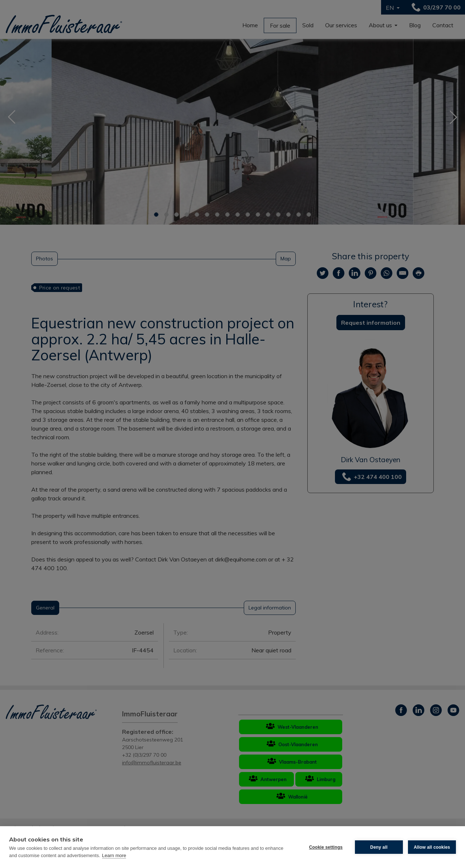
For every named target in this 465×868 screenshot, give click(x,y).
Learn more (114, 855)
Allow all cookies (432, 847)
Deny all (379, 847)
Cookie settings (326, 847)
